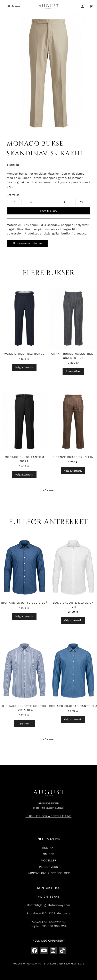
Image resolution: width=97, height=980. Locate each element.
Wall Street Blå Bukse (24, 354)
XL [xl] (66, 202)
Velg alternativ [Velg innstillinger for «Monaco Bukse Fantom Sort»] (24, 475)
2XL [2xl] (83, 202)
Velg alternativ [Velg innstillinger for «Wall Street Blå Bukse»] (24, 367)
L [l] (48, 202)
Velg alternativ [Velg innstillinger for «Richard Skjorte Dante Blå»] (73, 719)
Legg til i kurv (49, 211)
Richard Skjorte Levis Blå (25, 603)
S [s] (14, 202)
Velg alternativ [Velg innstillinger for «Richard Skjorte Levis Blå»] (24, 616)
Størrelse (13, 195)
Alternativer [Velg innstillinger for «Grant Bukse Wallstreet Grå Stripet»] (73, 371)
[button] (14, 6)
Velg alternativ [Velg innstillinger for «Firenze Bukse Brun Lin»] (73, 471)
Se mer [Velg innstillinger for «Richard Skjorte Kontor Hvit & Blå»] (24, 724)
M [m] (31, 202)
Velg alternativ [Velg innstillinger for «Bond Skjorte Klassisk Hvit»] (73, 620)
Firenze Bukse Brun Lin (73, 457)
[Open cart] (91, 6)
